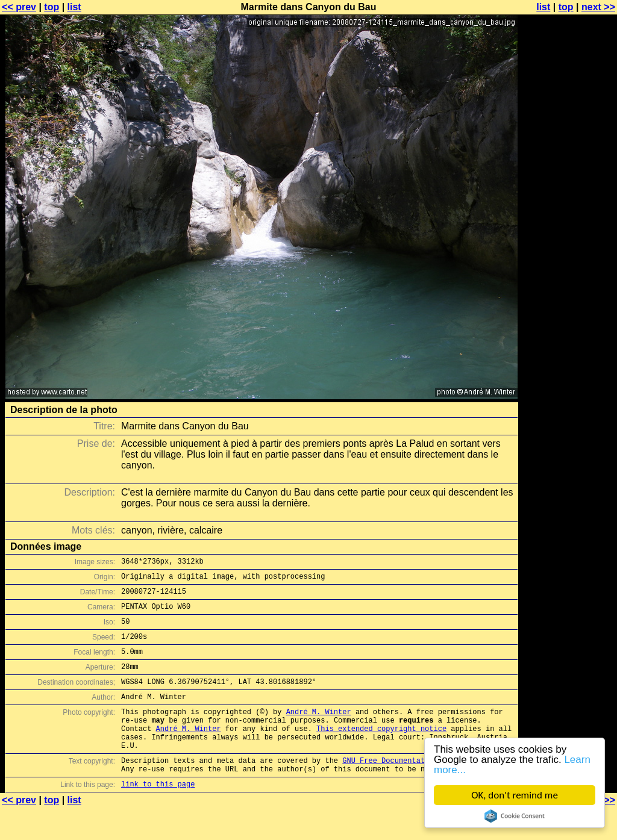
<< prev (19, 7)
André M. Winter (319, 731)
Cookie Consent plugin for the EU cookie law (515, 816)
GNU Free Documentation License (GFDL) (422, 789)
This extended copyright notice (381, 752)
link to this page (158, 816)
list (74, 7)
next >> (598, 7)
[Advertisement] (568, 298)
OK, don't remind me (515, 795)
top (52, 7)
